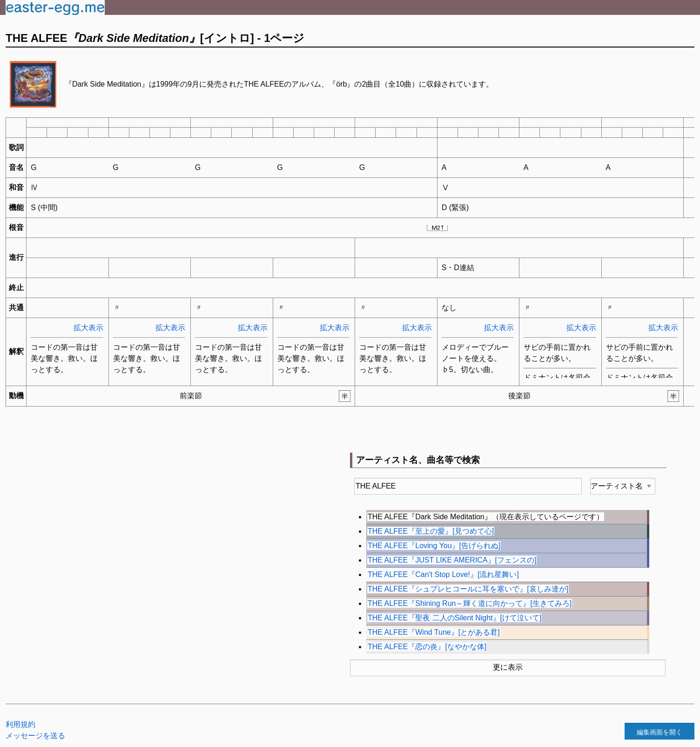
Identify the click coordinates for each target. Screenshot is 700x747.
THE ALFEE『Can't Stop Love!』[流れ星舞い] (443, 574)
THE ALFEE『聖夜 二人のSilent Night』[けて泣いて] (454, 618)
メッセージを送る (35, 736)
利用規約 (20, 724)
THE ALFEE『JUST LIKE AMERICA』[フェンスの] (452, 560)
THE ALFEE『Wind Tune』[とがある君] (434, 632)
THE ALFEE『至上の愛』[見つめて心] (431, 531)
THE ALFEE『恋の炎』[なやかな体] (427, 647)
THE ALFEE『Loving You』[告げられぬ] (434, 546)
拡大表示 (88, 328)
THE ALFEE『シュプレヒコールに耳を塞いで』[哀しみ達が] (468, 589)
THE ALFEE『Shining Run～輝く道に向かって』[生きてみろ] (470, 603)
